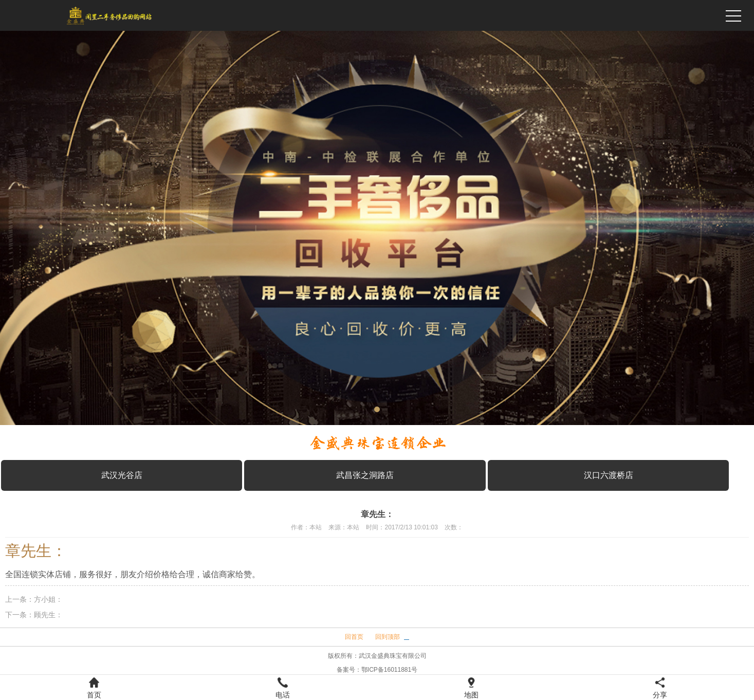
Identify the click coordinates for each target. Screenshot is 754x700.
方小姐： (48, 599)
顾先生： (48, 615)
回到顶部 (388, 637)
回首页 (354, 637)
